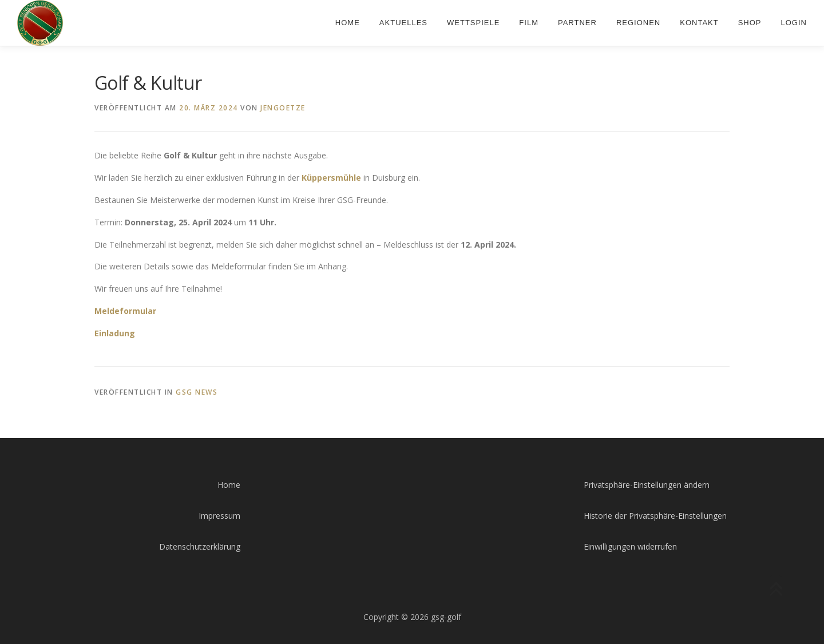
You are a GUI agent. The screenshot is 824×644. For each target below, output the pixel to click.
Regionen (638, 23)
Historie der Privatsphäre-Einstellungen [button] (655, 516)
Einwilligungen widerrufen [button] (630, 546)
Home (348, 23)
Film (529, 23)
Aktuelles (403, 23)
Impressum (219, 516)
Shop (750, 23)
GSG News (197, 392)
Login (794, 23)
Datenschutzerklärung (200, 546)
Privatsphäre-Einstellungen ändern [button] (647, 485)
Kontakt (699, 23)
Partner (577, 23)
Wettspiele (473, 23)
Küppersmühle (331, 178)
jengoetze (283, 108)
